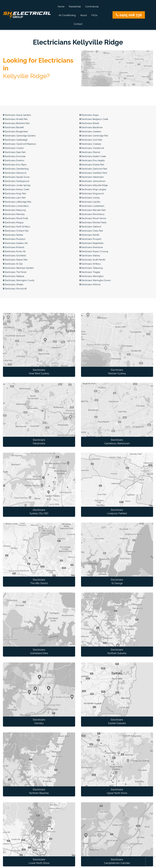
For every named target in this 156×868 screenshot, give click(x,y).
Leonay (90, 198)
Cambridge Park (94, 136)
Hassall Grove (16, 177)
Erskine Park (92, 165)
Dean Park (14, 152)
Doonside (14, 156)
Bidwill (89, 123)
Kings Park (14, 194)
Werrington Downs (95, 280)
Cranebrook (92, 148)
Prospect (90, 239)
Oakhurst (90, 227)
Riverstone (91, 247)
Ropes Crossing (94, 251)
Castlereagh (15, 140)
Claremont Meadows (20, 144)
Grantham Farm (93, 173)
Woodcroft (15, 289)
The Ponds (15, 272)
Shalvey (90, 256)
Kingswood (92, 194)
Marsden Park (93, 210)
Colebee (90, 144)
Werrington (92, 276)
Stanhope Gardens (18, 268)
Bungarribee (15, 132)
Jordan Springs (17, 185)
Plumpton (14, 239)
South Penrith (92, 260)
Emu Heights (92, 160)
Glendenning (16, 169)
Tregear (90, 272)
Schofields (15, 256)
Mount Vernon (93, 218)
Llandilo (90, 202)
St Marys (90, 264)
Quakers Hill (15, 243)
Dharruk (90, 152)
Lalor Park (14, 198)
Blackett (13, 127)
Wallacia (14, 276)
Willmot (90, 285)
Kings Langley (93, 189)
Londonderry (16, 206)
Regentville (91, 243)
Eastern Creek (93, 156)
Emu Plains (15, 165)
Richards (14, 247)
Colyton (13, 148)
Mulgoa (13, 222)
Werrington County (19, 280)
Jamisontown (92, 181)
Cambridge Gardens (19, 136)
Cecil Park (91, 140)
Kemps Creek (16, 189)
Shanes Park (15, 260)
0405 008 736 (129, 15)
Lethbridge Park (17, 202)
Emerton (14, 160)
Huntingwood (16, 181)
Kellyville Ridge (94, 185)
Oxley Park (91, 231)
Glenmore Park (93, 169)
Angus (89, 115)
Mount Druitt (15, 218)
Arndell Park (15, 119)
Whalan (13, 285)
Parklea (13, 235)
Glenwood (15, 173)
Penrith (89, 235)
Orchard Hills (16, 231)
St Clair (13, 264)
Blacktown (91, 127)
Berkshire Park (16, 123)
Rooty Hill (14, 251)
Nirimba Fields (93, 222)
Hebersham (92, 177)
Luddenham (92, 206)
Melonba (14, 214)
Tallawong (91, 268)
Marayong (14, 210)
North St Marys (17, 227)
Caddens (90, 132)
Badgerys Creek (94, 119)
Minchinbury (92, 214)
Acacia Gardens (17, 115)
